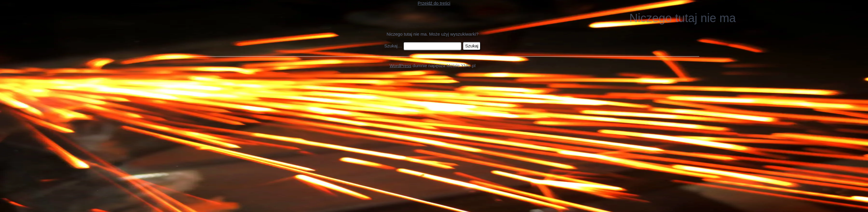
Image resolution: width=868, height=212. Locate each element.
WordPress (401, 66)
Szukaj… (393, 46)
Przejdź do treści (434, 3)
